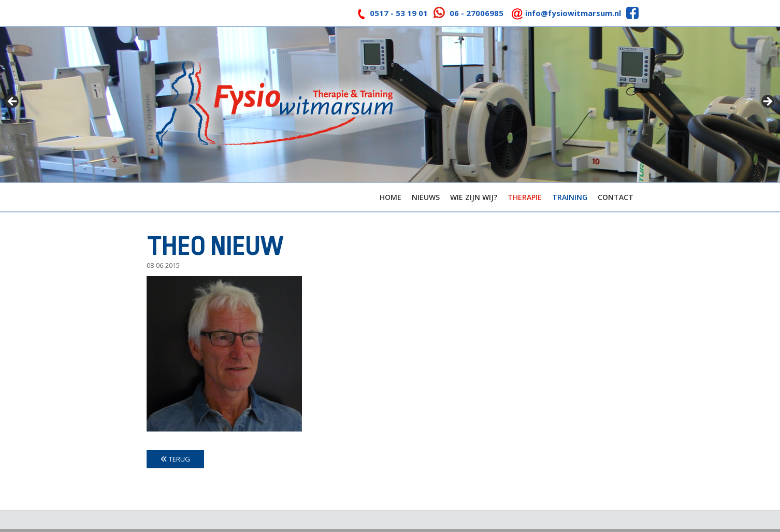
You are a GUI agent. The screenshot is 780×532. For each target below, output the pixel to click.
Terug (175, 459)
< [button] (13, 102)
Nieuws (426, 197)
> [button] (767, 102)
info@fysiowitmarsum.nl (573, 13)
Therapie (525, 197)
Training (570, 197)
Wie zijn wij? (474, 197)
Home (391, 197)
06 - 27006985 (476, 13)
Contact (616, 197)
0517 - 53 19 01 (399, 13)
